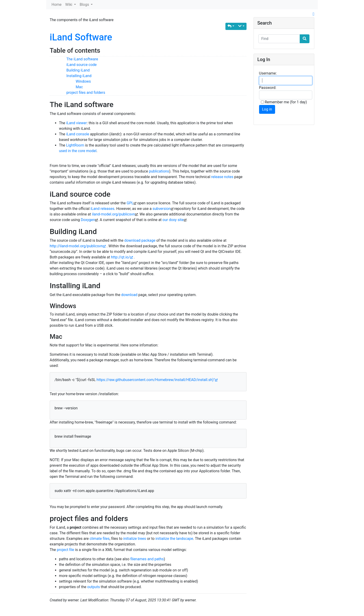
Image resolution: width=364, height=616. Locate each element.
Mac (79, 87)
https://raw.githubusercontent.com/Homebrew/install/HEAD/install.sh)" (157, 380)
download (129, 295)
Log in (267, 109)
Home (57, 5)
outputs (94, 587)
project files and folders (86, 93)
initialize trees (135, 539)
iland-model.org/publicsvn (113, 214)
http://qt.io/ (122, 257)
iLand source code (81, 65)
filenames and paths (147, 559)
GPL (130, 203)
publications (159, 171)
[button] (231, 26)
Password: (268, 88)
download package (140, 240)
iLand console (78, 134)
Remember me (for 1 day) (284, 102)
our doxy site (173, 220)
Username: (268, 73)
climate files (100, 539)
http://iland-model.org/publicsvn (78, 246)
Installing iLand (79, 76)
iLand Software (81, 37)
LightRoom (75, 145)
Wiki (69, 5)
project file (66, 550)
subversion (162, 209)
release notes (222, 177)
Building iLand (78, 70)
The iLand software (82, 59)
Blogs (85, 5)
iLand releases (102, 209)
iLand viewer (76, 123)
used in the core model (78, 151)
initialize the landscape (174, 539)
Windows (83, 81)
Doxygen (88, 220)
